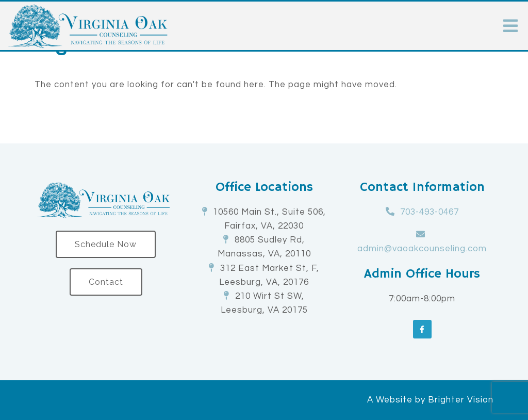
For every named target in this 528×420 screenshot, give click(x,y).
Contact (106, 282)
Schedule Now (106, 244)
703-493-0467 (430, 212)
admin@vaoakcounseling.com (422, 249)
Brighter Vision (461, 400)
